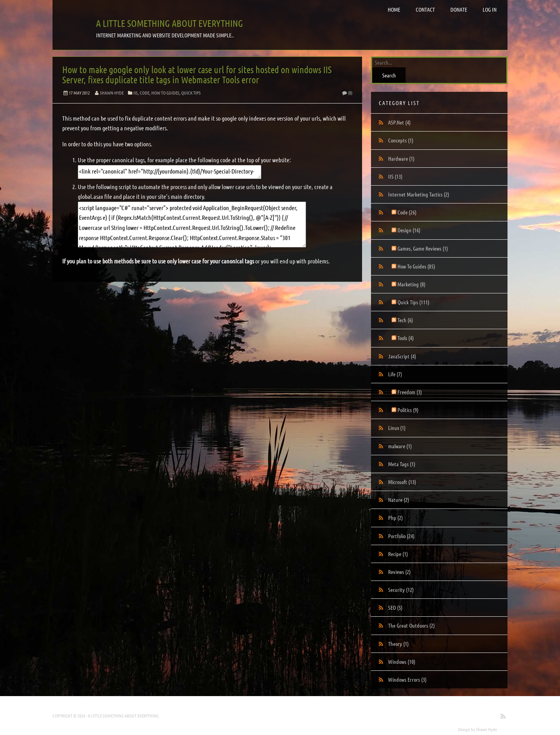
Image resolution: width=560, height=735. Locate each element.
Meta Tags (402, 464)
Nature (399, 500)
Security (401, 589)
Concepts (401, 140)
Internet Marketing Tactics (419, 194)
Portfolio (401, 536)
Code (144, 93)
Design (409, 230)
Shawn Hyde (486, 729)
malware (400, 446)
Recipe (398, 554)
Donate (459, 9)
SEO (395, 607)
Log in (490, 9)
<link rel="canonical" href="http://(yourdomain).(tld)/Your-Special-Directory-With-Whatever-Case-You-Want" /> (170, 172)
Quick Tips (191, 93)
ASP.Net (399, 122)
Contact (425, 9)
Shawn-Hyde (112, 93)
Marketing (411, 284)
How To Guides (165, 93)
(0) (347, 93)
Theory (398, 644)
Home (394, 9)
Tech (405, 320)
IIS (136, 93)
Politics (408, 410)
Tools (406, 338)
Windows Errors (407, 679)
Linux (397, 428)
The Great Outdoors (411, 625)
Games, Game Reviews (423, 248)
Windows (402, 661)
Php (395, 517)
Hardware (401, 158)
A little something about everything (170, 23)
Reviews (399, 572)
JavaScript (402, 356)
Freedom (410, 392)
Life (395, 374)
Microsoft (402, 482)
